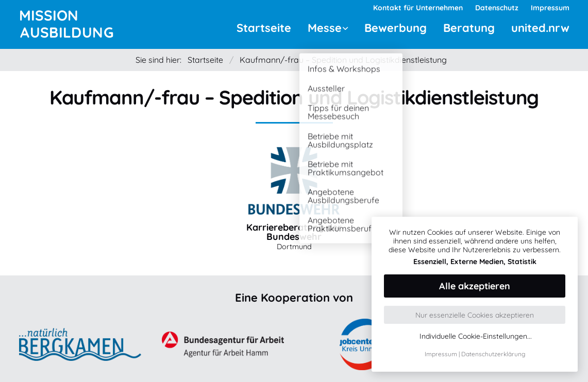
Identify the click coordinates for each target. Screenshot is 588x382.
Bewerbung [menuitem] (396, 28)
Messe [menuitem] (325, 28)
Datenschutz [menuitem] (497, 8)
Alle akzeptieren (475, 286)
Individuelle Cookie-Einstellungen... (476, 336)
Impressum (441, 354)
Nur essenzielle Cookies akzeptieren (475, 315)
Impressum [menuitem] (550, 8)
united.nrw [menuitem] (540, 28)
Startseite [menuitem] (264, 28)
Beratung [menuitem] (469, 28)
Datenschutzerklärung (493, 354)
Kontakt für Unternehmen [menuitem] (418, 8)
